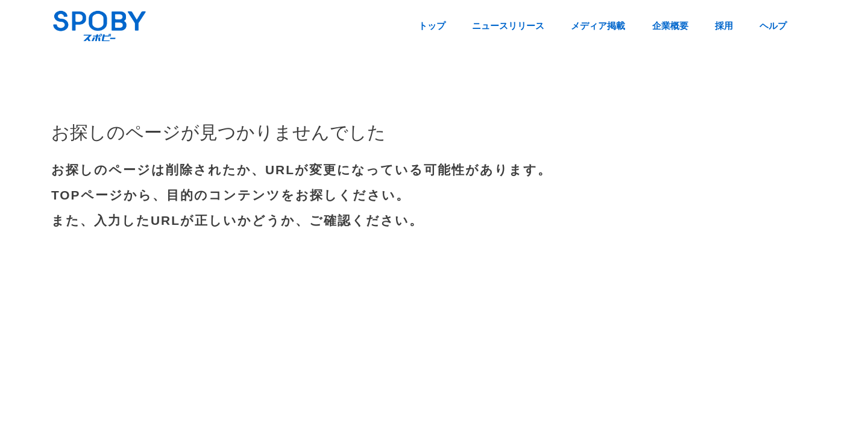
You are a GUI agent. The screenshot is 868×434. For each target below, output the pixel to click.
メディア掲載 (598, 26)
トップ (432, 26)
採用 (724, 26)
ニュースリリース (508, 26)
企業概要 (670, 26)
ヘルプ (773, 26)
